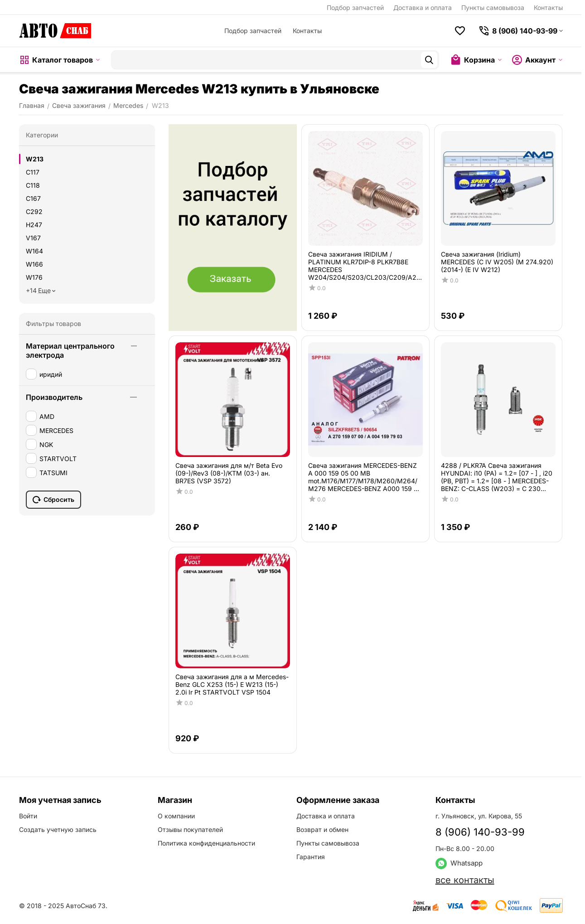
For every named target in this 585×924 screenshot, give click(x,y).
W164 (34, 251)
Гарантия (311, 857)
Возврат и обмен (322, 829)
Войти (28, 816)
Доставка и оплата (423, 7)
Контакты (548, 7)
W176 (34, 277)
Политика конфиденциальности (206, 843)
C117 (33, 172)
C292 (34, 212)
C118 (33, 185)
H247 (34, 225)
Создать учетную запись (58, 829)
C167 (33, 198)
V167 (33, 238)
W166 (34, 264)
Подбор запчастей (355, 7)
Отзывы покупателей (190, 829)
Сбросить (53, 500)
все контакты (465, 880)
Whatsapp (459, 863)
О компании (176, 816)
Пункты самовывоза (493, 7)
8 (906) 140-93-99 (480, 832)
